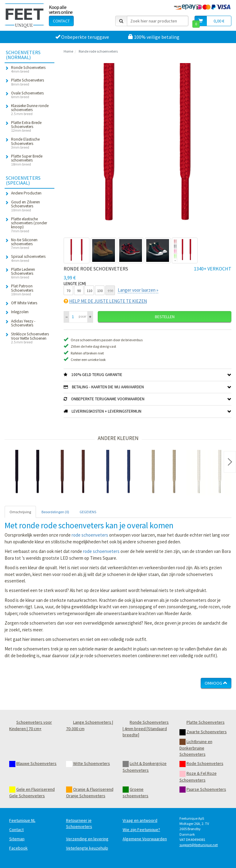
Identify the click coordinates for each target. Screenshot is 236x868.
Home (68, 51)
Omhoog (216, 683)
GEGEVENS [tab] (88, 512)
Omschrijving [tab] (20, 512)
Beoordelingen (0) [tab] (55, 512)
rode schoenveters (90, 535)
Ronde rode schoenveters (98, 51)
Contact (61, 21)
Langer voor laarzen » (138, 290)
